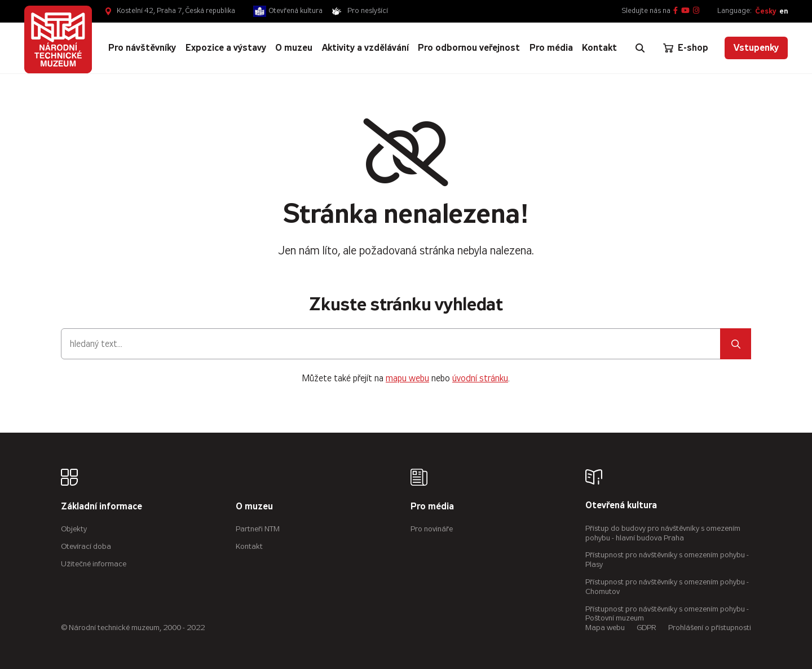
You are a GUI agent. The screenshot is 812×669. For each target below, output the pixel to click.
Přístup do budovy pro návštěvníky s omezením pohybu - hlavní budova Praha (663, 533)
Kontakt (249, 546)
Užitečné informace (94, 564)
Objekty (74, 529)
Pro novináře (432, 529)
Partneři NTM (258, 529)
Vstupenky (756, 48)
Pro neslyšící (368, 11)
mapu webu (407, 378)
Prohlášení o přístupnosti (710, 628)
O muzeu (254, 507)
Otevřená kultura (296, 11)
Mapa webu (605, 628)
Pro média (432, 507)
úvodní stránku (480, 378)
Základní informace (101, 507)
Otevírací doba (86, 546)
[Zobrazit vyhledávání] (640, 48)
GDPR (646, 628)
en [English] (784, 11)
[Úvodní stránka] (58, 39)
